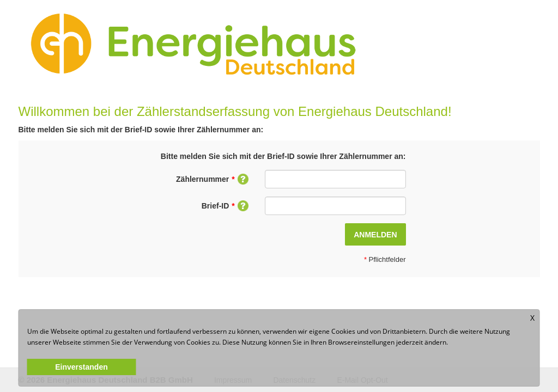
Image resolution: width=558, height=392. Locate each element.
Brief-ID (225, 206)
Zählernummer (212, 179)
